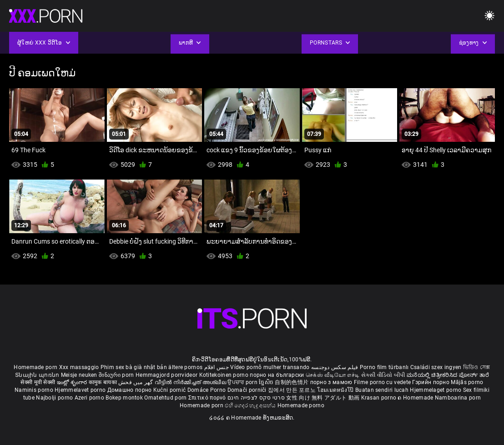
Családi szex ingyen (436, 367)
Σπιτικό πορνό (208, 398)
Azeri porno (90, 398)
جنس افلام (217, 367)
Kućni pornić (170, 390)
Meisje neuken (79, 375)
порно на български (277, 375)
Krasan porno (380, 398)
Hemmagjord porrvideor (167, 375)
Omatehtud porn (166, 398)
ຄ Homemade (416, 398)
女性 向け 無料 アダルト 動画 (323, 398)
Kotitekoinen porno (225, 375)
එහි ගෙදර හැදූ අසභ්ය (251, 405)
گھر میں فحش (136, 382)
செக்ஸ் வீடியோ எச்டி (333, 375)
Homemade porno (301, 405)
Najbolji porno (54, 398)
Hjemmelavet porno (81, 390)
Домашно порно (130, 390)
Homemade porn (36, 367)
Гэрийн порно (431, 382)
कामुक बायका (103, 382)
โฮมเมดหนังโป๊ (336, 390)
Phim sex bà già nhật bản (134, 367)
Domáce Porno (207, 390)
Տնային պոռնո (38, 375)
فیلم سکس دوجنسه (335, 367)
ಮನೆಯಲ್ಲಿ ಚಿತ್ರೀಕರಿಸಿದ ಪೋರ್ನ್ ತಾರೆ (448, 375)
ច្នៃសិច (267, 382)
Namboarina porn (458, 398)
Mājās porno (467, 382)
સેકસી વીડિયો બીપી (383, 375)
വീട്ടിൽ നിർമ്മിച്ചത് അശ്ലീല (191, 382)
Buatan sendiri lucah (383, 390)
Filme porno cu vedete (382, 382)
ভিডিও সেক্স (477, 367)
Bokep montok (124, 398)
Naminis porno (35, 390)
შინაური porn (117, 375)
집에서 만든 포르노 (292, 390)
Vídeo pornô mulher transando (270, 367)
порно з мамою (331, 382)
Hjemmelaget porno (436, 390)
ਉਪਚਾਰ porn (243, 382)
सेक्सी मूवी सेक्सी (38, 382)
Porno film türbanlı (384, 367)
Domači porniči (248, 390)
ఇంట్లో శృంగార (73, 382)
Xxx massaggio (79, 367)
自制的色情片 (292, 382)
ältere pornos (185, 367)
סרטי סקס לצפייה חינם (256, 398)
